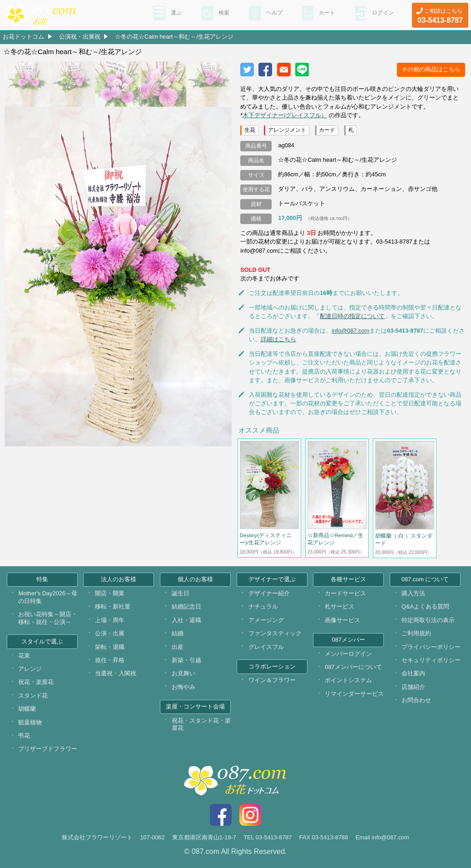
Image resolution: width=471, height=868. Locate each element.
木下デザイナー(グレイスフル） (285, 115)
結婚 (178, 633)
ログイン (381, 14)
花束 (24, 656)
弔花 (24, 736)
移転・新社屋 (113, 606)
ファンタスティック (275, 633)
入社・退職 (186, 620)
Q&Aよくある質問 (425, 606)
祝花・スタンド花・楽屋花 (201, 724)
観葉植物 (30, 722)
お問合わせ (416, 700)
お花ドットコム (23, 37)
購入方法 (413, 593)
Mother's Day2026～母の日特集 (47, 597)
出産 (178, 647)
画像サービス (342, 620)
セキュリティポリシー (431, 660)
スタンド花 (33, 696)
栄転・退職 (110, 647)
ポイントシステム (348, 680)
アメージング (266, 620)
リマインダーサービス (354, 694)
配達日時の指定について (352, 316)
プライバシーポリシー (431, 647)
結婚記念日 (186, 606)
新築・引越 (186, 660)
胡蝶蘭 (27, 709)
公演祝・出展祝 (80, 37)
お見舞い (183, 673)
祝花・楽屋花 (36, 682)
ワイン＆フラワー (272, 680)
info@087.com (350, 331)
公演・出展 (110, 633)
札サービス (340, 606)
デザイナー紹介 (269, 593)
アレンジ (30, 669)
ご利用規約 (416, 633)
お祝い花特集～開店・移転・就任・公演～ (48, 618)
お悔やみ (183, 687)
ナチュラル (263, 606)
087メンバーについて (353, 667)
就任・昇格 (110, 660)
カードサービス (345, 593)
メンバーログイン (348, 654)
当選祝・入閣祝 (116, 673)
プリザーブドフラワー (48, 749)
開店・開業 (110, 593)
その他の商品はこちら (431, 69)
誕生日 (181, 593)
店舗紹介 (413, 687)
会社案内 (413, 673)
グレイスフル (266, 647)
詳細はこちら (278, 339)
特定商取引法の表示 (428, 620)
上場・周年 (110, 620)
